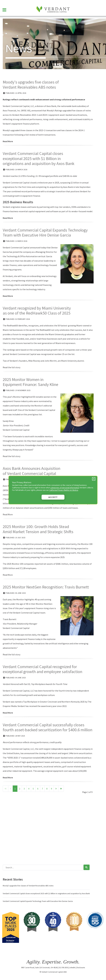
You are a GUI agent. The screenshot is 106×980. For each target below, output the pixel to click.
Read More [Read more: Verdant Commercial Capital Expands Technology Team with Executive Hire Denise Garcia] (8, 296)
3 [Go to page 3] (24, 789)
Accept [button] (53, 497)
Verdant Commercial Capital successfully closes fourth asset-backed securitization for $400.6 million (48, 727)
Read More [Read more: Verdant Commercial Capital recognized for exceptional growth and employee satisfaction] (8, 713)
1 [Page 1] (15, 789)
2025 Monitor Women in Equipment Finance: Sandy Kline (31, 382)
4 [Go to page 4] (29, 789)
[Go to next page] (56, 789)
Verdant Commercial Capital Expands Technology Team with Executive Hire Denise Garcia (45, 233)
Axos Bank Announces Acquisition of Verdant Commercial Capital (32, 471)
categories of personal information (65, 488)
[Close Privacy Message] (94, 479)
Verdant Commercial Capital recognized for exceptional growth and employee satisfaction (43, 669)
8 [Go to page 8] (47, 789)
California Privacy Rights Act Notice (64, 490)
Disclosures (81, 968)
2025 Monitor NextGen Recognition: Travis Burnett (46, 587)
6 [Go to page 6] (38, 789)
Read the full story (12, 367)
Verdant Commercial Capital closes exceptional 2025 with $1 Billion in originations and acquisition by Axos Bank (39, 158)
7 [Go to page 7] (42, 789)
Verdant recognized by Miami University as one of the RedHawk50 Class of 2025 (37, 311)
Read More (8, 514)
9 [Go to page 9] (51, 789)
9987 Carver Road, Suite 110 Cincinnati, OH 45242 (39, 968)
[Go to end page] (61, 789)
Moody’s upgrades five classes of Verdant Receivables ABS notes (31, 84)
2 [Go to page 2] (20, 789)
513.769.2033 (63, 968)
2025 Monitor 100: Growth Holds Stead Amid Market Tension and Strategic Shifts (38, 529)
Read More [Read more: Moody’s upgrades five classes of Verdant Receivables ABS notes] (8, 141)
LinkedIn (72, 968)
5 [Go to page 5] (33, 789)
